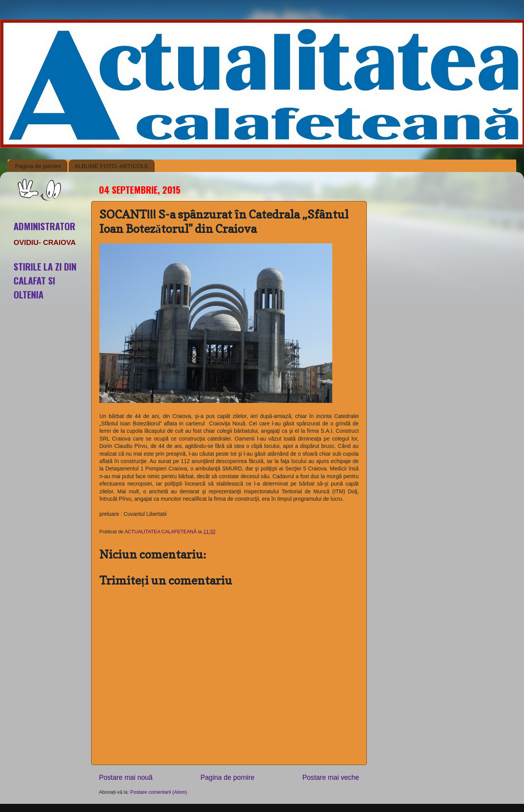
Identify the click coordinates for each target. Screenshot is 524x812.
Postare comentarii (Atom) (159, 792)
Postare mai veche (331, 777)
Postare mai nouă (126, 777)
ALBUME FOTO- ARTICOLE (111, 166)
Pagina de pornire (38, 166)
